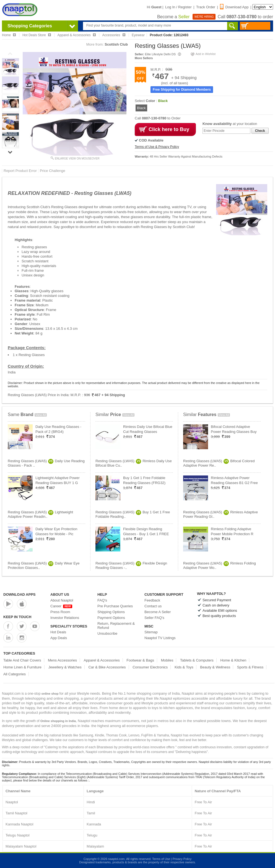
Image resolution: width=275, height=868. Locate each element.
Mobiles (167, 660)
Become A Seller (158, 612)
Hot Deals (58, 632)
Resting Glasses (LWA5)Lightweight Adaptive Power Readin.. (40, 514)
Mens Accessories (62, 660)
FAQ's (102, 600)
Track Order (206, 7)
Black (141, 108)
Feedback (152, 600)
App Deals (59, 638)
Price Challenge (53, 171)
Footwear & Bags (140, 660)
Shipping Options (111, 612)
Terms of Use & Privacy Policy (157, 147)
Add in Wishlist (203, 54)
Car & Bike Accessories (107, 667)
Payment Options (111, 618)
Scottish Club (116, 44)
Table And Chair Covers (22, 660)
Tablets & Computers (197, 660)
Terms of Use (161, 859)
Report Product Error (20, 171)
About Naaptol (62, 600)
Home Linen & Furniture (22, 667)
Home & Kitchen (233, 660)
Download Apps (20, 594)
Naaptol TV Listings (160, 638)
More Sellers (144, 58)
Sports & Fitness (250, 667)
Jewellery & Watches (65, 667)
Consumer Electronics (150, 667)
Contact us (153, 606)
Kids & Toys (184, 667)
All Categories (15, 674)
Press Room (60, 612)
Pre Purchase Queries (115, 606)
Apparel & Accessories (102, 660)
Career (61, 606)
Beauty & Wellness (215, 667)
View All (41, 415)
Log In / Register (178, 7)
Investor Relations (65, 618)
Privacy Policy (182, 859)
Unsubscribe (107, 633)
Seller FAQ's (154, 618)
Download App (234, 7)
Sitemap (151, 632)
